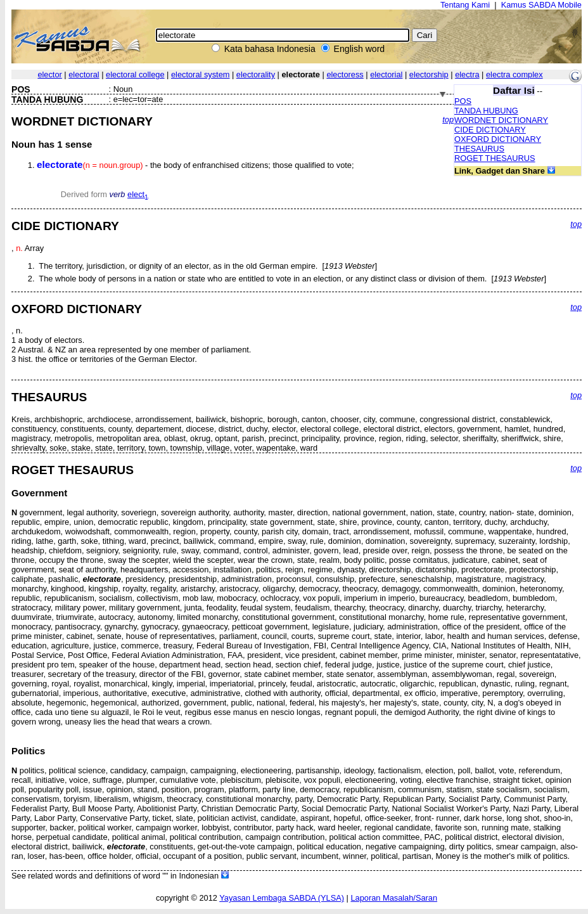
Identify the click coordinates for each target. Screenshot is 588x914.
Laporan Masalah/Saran (394, 898)
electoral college (135, 74)
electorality (256, 74)
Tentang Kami (465, 5)
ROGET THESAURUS (495, 158)
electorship (429, 74)
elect (138, 194)
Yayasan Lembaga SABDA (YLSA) (282, 898)
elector (49, 74)
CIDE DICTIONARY (490, 130)
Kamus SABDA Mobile (541, 5)
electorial (386, 74)
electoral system (200, 74)
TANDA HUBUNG (486, 111)
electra (467, 74)
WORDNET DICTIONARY (501, 120)
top (448, 119)
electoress (345, 74)
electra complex (514, 74)
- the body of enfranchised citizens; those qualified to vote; (195, 165)
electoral (84, 74)
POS (463, 101)
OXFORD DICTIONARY (498, 139)
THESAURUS (479, 149)
